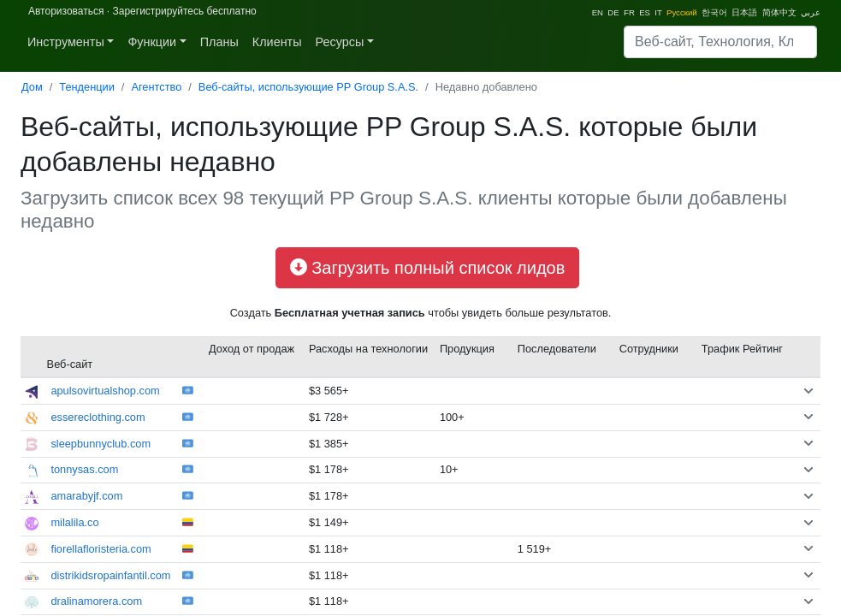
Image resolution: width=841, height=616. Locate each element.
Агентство (156, 87)
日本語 (744, 12)
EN (598, 12)
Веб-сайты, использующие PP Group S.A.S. (308, 87)
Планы (219, 42)
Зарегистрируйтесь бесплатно (184, 11)
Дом (32, 87)
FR (629, 12)
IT (658, 12)
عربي (811, 12)
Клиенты (277, 42)
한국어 (714, 12)
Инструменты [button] (66, 42)
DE (613, 12)
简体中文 (779, 12)
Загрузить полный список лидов (428, 268)
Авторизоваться (66, 11)
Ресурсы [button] (340, 42)
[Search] (720, 42)
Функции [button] (152, 42)
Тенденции (87, 87)
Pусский (682, 12)
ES (645, 12)
